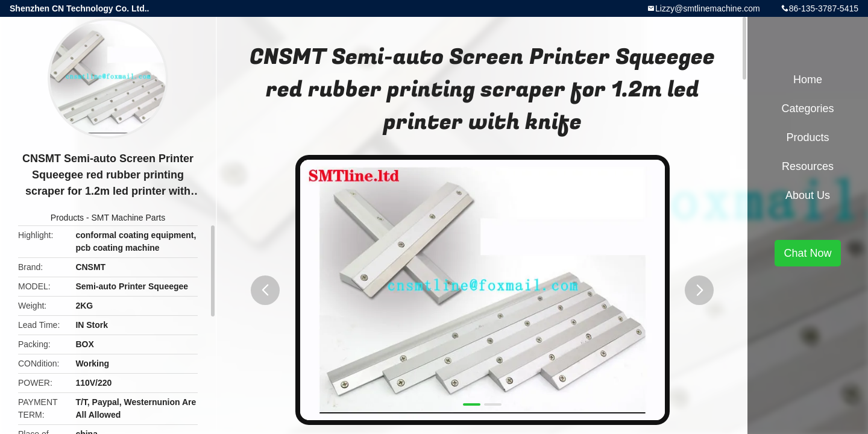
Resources (808, 166)
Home (808, 80)
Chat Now (807, 253)
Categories (807, 108)
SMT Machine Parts (129, 218)
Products (67, 218)
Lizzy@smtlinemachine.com (708, 8)
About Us (808, 195)
